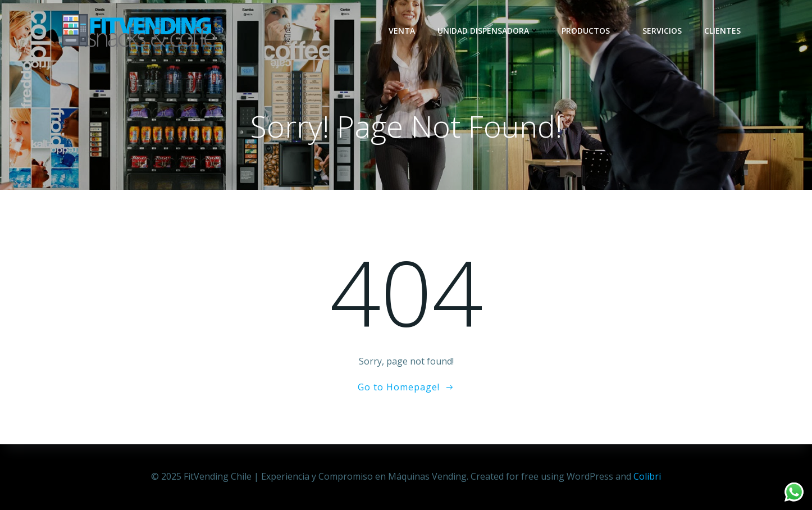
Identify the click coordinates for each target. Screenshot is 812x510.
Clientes (722, 31)
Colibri (647, 476)
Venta (402, 31)
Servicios (662, 31)
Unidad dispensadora (488, 31)
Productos (591, 31)
